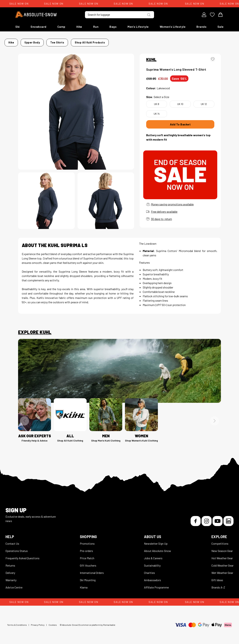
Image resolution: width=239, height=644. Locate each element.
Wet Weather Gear (222, 571)
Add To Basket (180, 122)
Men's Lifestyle (138, 27)
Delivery (10, 571)
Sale (221, 27)
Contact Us (12, 541)
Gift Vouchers (88, 563)
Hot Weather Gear (222, 556)
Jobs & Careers (153, 556)
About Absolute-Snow (158, 549)
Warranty (11, 578)
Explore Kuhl (35, 330)
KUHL (151, 57)
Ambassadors (152, 578)
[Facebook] (196, 519)
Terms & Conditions (17, 623)
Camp (61, 27)
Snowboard (38, 27)
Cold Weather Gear (222, 563)
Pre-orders (86, 549)
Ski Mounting (88, 578)
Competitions (220, 541)
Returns (10, 563)
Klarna (84, 585)
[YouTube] (218, 519)
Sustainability (152, 563)
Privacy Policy (38, 623)
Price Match (87, 556)
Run (96, 27)
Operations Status (17, 549)
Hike (79, 27)
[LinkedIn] (228, 519)
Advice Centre (14, 585)
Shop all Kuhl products (155, 41)
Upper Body (48, 41)
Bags (113, 27)
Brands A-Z (218, 585)
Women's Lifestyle (173, 27)
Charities (149, 571)
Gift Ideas (217, 578)
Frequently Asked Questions (22, 556)
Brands (201, 27)
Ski (18, 27)
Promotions (87, 541)
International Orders (92, 571)
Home (22, 41)
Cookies (53, 623)
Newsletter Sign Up (156, 541)
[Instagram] (207, 519)
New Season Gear (222, 549)
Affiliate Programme (156, 585)
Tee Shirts (67, 41)
